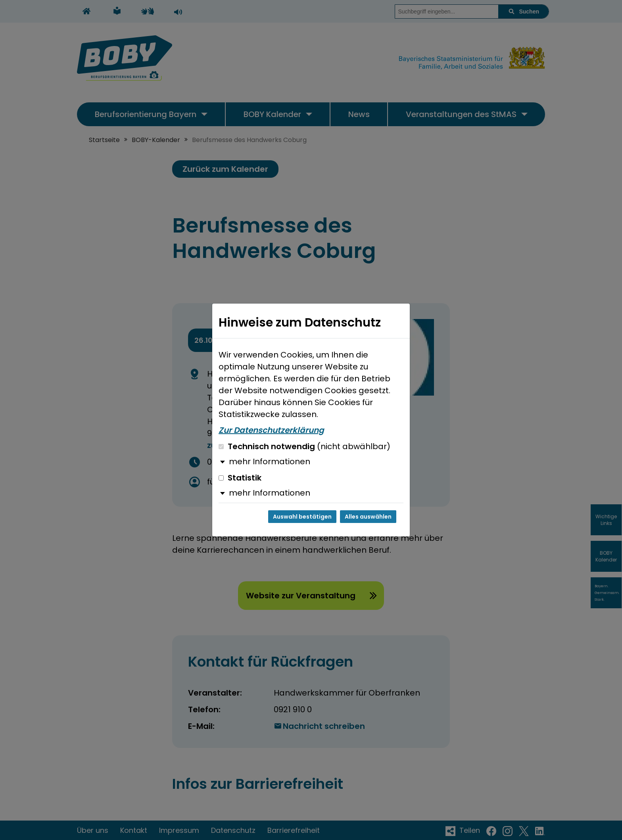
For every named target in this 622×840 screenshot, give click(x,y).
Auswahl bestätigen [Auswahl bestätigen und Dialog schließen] (302, 517)
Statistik (240, 478)
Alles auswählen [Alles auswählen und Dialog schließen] (368, 517)
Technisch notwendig (304, 446)
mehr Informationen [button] (270, 461)
